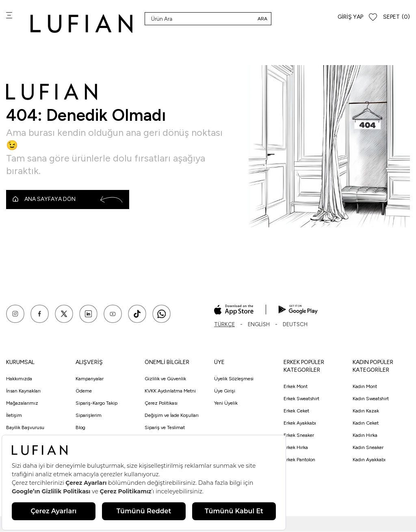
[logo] (81, 23)
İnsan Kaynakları (23, 392)
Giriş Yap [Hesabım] (350, 17)
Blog (80, 428)
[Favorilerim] (373, 17)
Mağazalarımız (22, 404)
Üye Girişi (225, 392)
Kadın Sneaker (368, 448)
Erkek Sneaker (299, 436)
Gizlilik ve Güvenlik (165, 379)
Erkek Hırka (296, 448)
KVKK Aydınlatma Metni (170, 392)
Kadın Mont (365, 387)
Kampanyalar (90, 379)
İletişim (14, 416)
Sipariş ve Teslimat (165, 428)
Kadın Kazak (366, 411)
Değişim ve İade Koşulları (172, 416)
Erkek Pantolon (299, 460)
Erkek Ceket (296, 411)
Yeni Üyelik (226, 404)
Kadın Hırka (365, 436)
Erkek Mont (296, 387)
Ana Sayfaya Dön (68, 200)
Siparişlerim (89, 416)
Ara (262, 19)
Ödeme (84, 392)
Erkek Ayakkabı (300, 423)
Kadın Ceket (366, 423)
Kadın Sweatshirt (371, 399)
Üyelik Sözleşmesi (234, 379)
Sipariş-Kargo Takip (96, 404)
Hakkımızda (19, 379)
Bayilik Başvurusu (25, 428)
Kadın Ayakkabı (369, 460)
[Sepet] (396, 17)
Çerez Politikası (161, 404)
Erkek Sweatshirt (301, 399)
